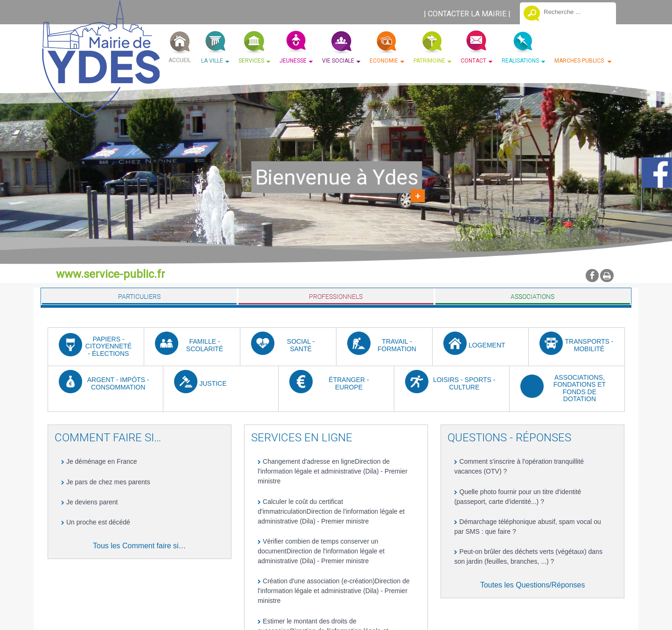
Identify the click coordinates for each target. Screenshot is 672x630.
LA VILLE (212, 61)
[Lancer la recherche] (532, 14)
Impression (607, 276)
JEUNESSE (293, 61)
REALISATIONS (520, 61)
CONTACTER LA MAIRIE (467, 14)
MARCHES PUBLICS (580, 61)
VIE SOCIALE (338, 61)
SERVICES (251, 61)
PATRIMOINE (429, 61)
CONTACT (473, 61)
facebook (592, 275)
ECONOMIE (384, 61)
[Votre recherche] (576, 12)
